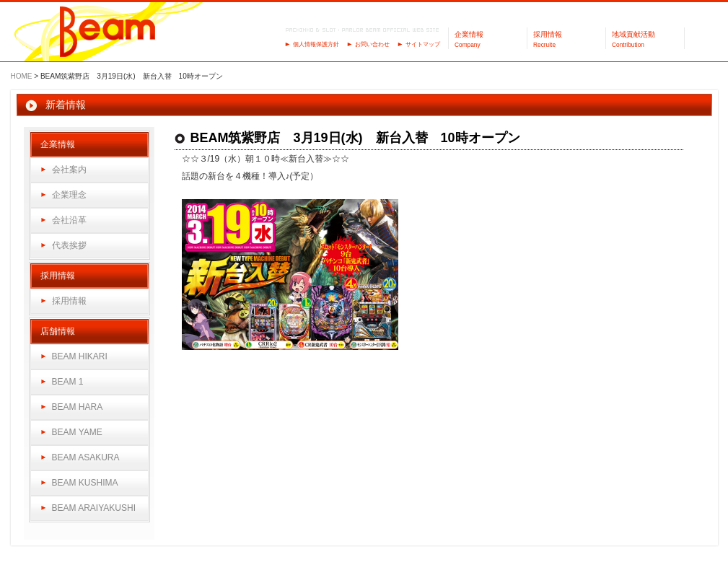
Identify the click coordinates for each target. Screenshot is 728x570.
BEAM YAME (77, 432)
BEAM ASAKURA (86, 457)
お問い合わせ (372, 44)
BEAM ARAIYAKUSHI (94, 508)
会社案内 (69, 170)
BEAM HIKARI (80, 356)
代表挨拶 (69, 245)
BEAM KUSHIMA (85, 483)
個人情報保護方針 (316, 44)
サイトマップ (423, 44)
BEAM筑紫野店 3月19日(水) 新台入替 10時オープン (355, 138)
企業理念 (69, 195)
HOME (22, 76)
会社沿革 (69, 220)
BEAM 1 (68, 382)
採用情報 (69, 301)
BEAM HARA (78, 407)
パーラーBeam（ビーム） (108, 33)
